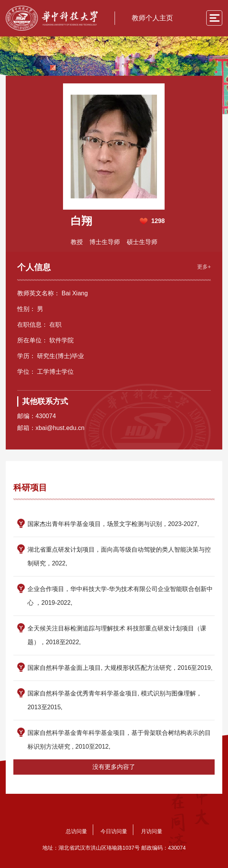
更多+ (204, 267)
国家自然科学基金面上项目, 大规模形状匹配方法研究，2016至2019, (120, 668)
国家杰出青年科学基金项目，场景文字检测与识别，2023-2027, (113, 524)
